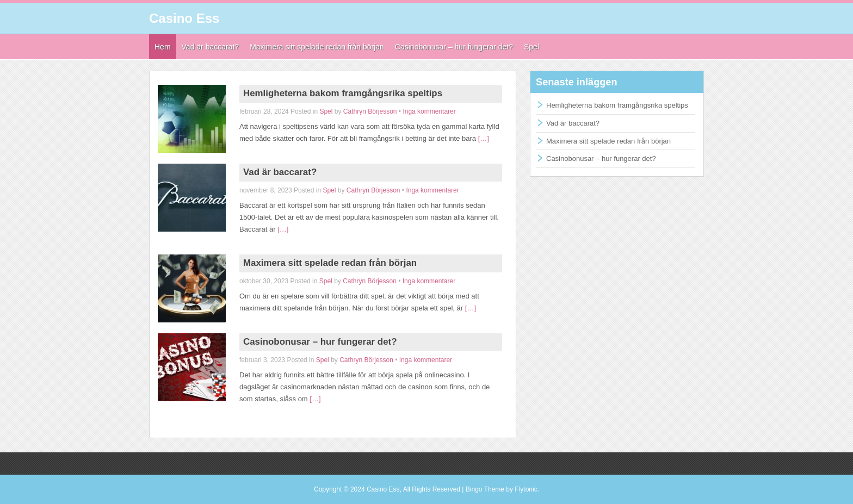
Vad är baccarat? (280, 172)
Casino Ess (184, 18)
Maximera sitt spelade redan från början (330, 263)
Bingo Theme (485, 489)
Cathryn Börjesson (370, 111)
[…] (484, 138)
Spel (326, 111)
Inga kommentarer (429, 111)
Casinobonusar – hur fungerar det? (320, 342)
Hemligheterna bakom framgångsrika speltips (343, 93)
